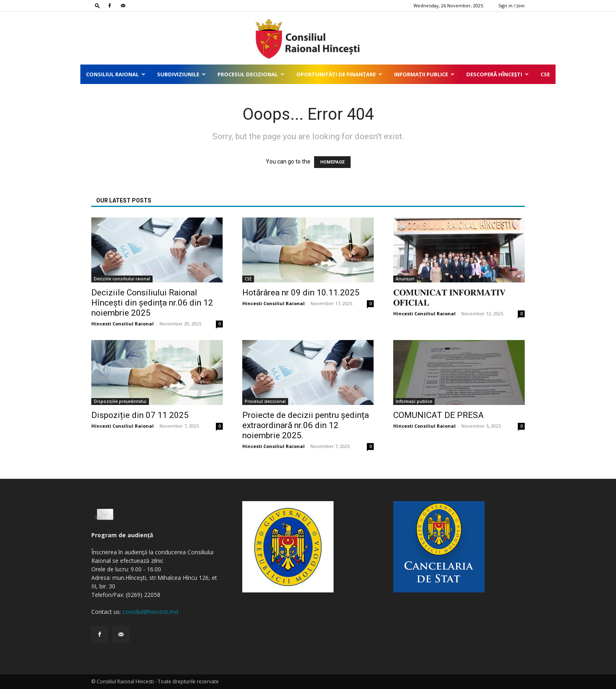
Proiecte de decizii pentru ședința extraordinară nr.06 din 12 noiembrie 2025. (306, 425)
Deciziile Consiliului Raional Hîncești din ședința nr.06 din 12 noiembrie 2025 (152, 303)
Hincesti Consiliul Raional (123, 324)
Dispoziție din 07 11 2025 (140, 415)
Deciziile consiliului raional (122, 279)
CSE (545, 74)
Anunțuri (405, 279)
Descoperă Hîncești (498, 74)
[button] (97, 5)
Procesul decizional (251, 74)
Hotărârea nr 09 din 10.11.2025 (301, 293)
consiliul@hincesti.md (150, 612)
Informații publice (424, 74)
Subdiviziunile (181, 74)
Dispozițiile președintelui (120, 401)
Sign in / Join (512, 5)
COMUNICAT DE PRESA (438, 415)
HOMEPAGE (332, 162)
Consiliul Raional (116, 74)
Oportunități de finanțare (339, 74)
